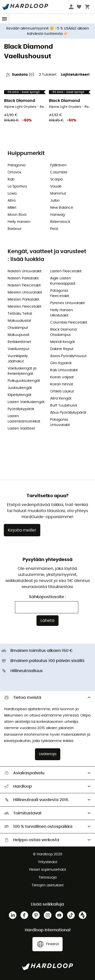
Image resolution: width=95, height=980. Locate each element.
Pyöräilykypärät (21, 409)
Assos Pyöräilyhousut (68, 356)
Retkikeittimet (19, 342)
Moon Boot (17, 215)
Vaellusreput (18, 349)
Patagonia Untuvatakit (60, 422)
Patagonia (16, 165)
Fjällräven (58, 165)
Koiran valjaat (62, 377)
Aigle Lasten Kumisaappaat (63, 281)
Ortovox (14, 172)
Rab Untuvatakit (64, 370)
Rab (11, 179)
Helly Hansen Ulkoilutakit (62, 313)
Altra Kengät (61, 399)
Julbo (55, 201)
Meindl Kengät (63, 342)
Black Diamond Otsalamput (63, 332)
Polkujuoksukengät (24, 381)
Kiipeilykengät (20, 395)
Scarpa (56, 179)
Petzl (54, 229)
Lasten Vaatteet (21, 429)
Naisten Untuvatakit (25, 271)
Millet (12, 208)
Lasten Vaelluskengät (26, 402)
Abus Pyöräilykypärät (68, 413)
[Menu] (5, 19)
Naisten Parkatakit (23, 278)
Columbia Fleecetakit (69, 323)
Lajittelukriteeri (75, 75)
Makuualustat (19, 321)
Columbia (59, 172)
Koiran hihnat (62, 384)
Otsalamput (18, 328)
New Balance (62, 208)
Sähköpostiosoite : (48, 597)
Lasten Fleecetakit (66, 271)
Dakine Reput (62, 349)
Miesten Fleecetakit (24, 307)
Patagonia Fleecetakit (60, 293)
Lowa (12, 194)
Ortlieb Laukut (62, 391)
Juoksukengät (20, 388)
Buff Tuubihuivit (64, 406)
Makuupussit (18, 335)
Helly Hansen (19, 222)
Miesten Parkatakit (23, 300)
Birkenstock (60, 222)
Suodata (20, 75)
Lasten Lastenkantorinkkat (24, 419)
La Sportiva (17, 187)
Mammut (58, 194)
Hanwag (57, 215)
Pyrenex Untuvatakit (68, 303)
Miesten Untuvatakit (25, 293)
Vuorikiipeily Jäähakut (18, 359)
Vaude (56, 187)
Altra (12, 201)
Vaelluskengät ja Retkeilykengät (22, 371)
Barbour (15, 229)
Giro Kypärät (61, 363)
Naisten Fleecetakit (24, 285)
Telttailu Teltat (20, 314)
